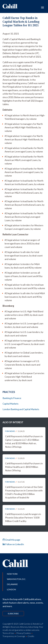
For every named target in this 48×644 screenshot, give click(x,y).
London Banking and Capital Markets (21, 409)
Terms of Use (8, 633)
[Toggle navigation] (42, 7)
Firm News (10, 431)
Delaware (12, 584)
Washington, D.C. (16, 579)
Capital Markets (10, 404)
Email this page (11, 540)
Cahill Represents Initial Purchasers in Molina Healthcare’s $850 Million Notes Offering (24, 467)
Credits (31, 636)
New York (12, 574)
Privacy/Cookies (24, 633)
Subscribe (13, 613)
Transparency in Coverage (14, 636)
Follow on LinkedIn (13, 544)
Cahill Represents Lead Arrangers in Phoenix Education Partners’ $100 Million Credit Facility (23, 518)
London (11, 589)
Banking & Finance (12, 398)
